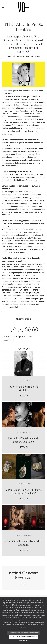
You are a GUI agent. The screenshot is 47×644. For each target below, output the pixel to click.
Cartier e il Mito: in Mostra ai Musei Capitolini (23, 543)
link (34, 620)
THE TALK (24, 337)
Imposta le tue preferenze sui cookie (23, 633)
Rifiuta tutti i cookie (24, 640)
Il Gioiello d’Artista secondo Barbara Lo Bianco (24, 440)
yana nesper (8, 340)
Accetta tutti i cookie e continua (23, 637)
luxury (15, 337)
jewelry (6, 337)
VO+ (31, 337)
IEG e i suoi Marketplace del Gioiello (23, 388)
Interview (24, 396)
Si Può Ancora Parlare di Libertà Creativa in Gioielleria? (24, 491)
